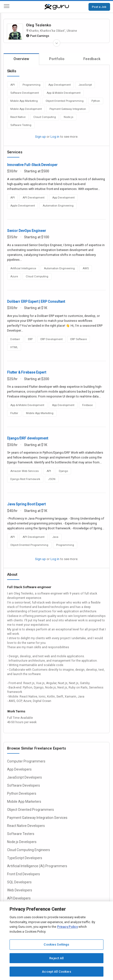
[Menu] (7, 7)
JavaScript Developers (25, 777)
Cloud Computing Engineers (29, 850)
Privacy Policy (67, 927)
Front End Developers (24, 874)
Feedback (92, 59)
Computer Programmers (26, 761)
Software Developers (24, 785)
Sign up (40, 136)
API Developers (19, 898)
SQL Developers (19, 882)
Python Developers (22, 793)
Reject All (56, 958)
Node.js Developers (22, 842)
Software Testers (21, 834)
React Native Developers (26, 826)
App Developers (19, 769)
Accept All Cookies (56, 972)
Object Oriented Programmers (31, 810)
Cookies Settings (56, 944)
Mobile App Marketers (24, 802)
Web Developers (20, 890)
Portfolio (57, 59)
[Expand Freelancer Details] (57, 43)
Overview (21, 59)
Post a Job (99, 7)
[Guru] (57, 7)
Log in (55, 136)
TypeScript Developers (25, 858)
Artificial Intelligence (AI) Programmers (37, 866)
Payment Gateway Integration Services (37, 818)
